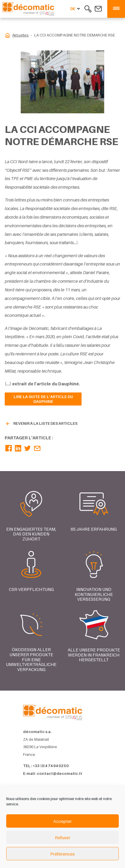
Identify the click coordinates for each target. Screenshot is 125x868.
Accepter (62, 821)
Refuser (63, 837)
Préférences (62, 854)
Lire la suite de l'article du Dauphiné (43, 399)
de (76, 9)
